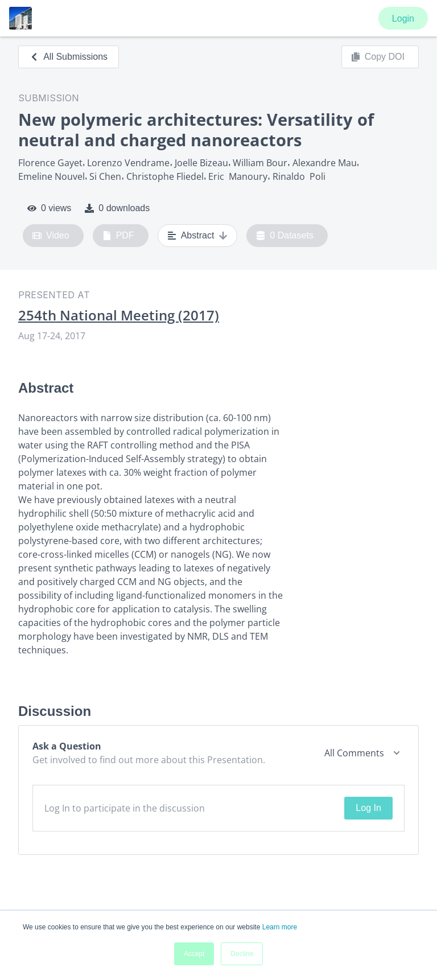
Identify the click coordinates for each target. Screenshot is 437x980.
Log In (368, 808)
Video (51, 236)
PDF (118, 236)
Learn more (280, 927)
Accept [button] (194, 954)
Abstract (198, 236)
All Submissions (69, 57)
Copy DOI (378, 57)
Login (403, 18)
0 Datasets (285, 236)
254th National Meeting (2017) (119, 315)
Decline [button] (242, 954)
